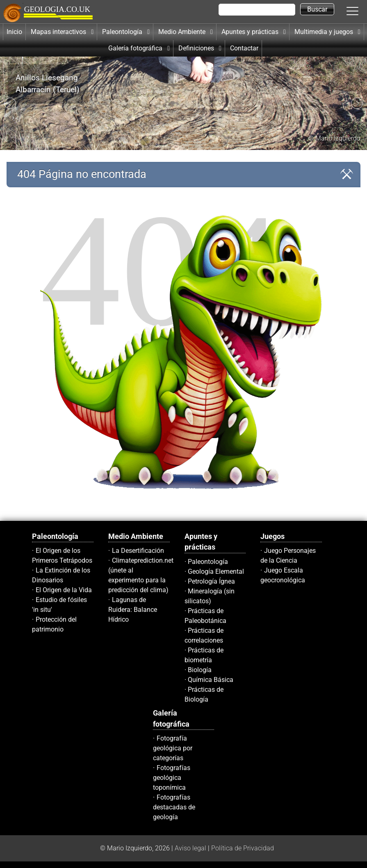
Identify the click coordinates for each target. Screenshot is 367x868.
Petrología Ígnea (211, 581)
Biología (200, 670)
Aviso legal (190, 848)
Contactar (244, 48)
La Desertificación (138, 551)
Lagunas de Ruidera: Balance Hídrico (133, 610)
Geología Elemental (216, 571)
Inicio (14, 32)
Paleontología (208, 562)
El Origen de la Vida (64, 590)
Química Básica (211, 680)
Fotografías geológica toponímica (172, 778)
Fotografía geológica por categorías (173, 748)
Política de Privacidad (243, 848)
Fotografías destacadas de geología (174, 807)
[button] (361, 11)
